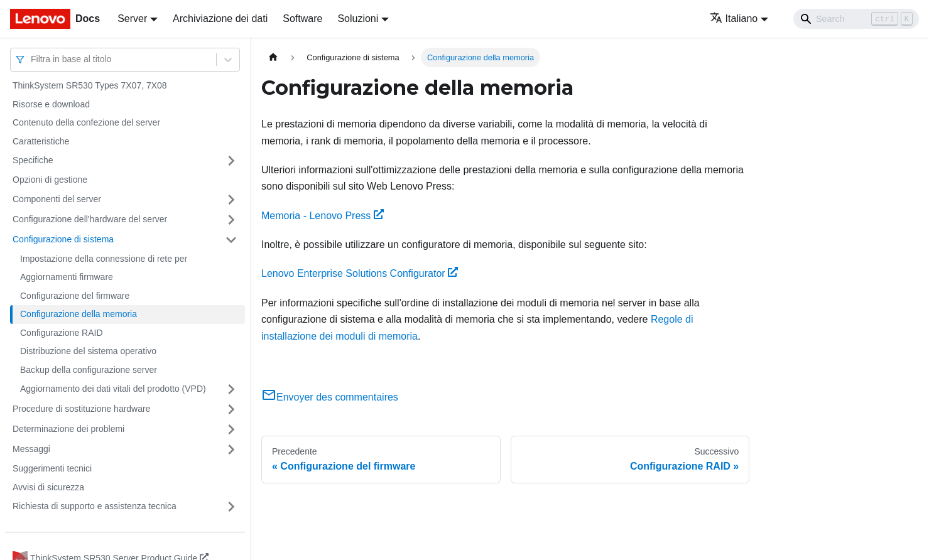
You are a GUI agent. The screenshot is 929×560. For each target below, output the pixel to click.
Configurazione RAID (62, 333)
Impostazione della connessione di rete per (104, 259)
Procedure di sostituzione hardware (81, 409)
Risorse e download (51, 104)
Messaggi (31, 449)
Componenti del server (57, 199)
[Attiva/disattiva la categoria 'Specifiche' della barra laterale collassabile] (231, 161)
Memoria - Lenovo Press (323, 216)
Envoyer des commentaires (330, 397)
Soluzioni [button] (358, 19)
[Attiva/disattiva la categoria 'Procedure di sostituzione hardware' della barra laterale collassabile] (231, 409)
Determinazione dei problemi (68, 429)
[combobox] (32, 59)
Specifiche (33, 160)
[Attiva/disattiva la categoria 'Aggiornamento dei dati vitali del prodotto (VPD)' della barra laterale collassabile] (231, 389)
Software (302, 19)
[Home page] (273, 57)
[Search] (856, 19)
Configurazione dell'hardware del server (90, 219)
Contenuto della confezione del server (86, 122)
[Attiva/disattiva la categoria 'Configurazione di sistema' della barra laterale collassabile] (231, 240)
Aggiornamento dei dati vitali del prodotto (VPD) (113, 389)
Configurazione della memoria (79, 314)
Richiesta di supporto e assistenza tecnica (95, 506)
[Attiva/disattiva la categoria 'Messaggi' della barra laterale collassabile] (231, 450)
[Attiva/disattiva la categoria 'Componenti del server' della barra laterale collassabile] (231, 200)
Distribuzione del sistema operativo (88, 351)
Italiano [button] (734, 19)
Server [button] (132, 19)
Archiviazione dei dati (220, 19)
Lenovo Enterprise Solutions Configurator (360, 273)
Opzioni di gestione (50, 180)
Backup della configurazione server (89, 370)
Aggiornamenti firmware (67, 277)
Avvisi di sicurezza (48, 487)
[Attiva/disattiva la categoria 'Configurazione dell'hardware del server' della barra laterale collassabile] (231, 220)
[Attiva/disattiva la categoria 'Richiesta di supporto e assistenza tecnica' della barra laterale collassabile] (231, 507)
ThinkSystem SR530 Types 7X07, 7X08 (90, 85)
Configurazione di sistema (63, 239)
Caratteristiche (41, 141)
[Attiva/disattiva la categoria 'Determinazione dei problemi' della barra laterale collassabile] (231, 429)
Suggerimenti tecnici (52, 468)
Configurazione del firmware (75, 296)
